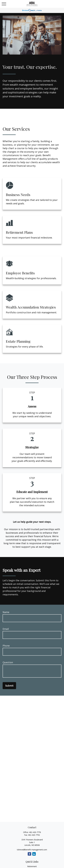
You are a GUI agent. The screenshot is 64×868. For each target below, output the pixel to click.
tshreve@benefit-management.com (32, 850)
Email (6, 629)
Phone (6, 646)
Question (8, 662)
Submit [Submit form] (9, 686)
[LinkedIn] (34, 854)
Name (6, 612)
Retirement (32, 866)
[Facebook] (29, 854)
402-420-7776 (35, 832)
